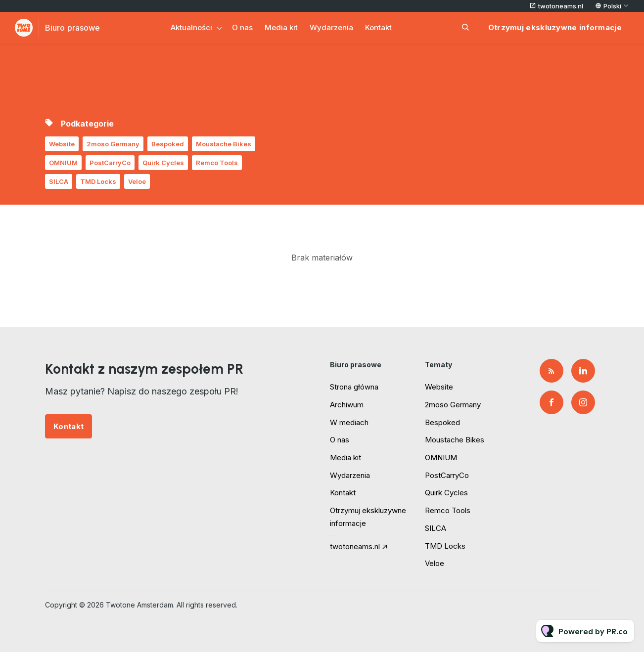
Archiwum (347, 405)
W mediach (349, 422)
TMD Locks (98, 181)
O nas (242, 27)
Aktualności (191, 27)
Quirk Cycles (163, 163)
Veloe (137, 181)
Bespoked (168, 144)
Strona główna (354, 387)
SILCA (59, 181)
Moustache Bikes (224, 144)
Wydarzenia (331, 27)
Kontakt (378, 27)
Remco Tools (217, 163)
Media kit (281, 27)
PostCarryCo (110, 163)
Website (62, 144)
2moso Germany (113, 144)
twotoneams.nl (561, 6)
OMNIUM (63, 163)
